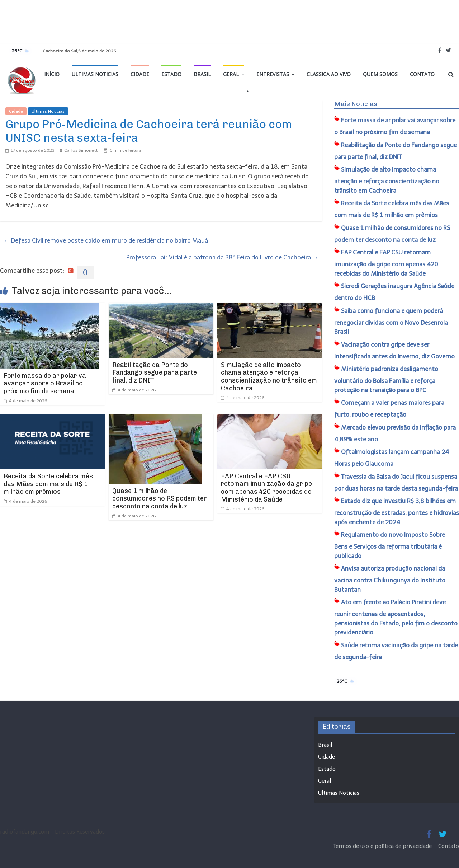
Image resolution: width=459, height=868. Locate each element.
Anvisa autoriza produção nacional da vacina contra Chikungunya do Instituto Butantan (390, 579)
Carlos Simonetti (81, 150)
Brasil (202, 74)
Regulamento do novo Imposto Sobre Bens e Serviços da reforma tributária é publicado (390, 545)
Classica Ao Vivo (329, 74)
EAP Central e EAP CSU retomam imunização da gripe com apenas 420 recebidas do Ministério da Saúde (266, 488)
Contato (422, 74)
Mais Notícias (356, 104)
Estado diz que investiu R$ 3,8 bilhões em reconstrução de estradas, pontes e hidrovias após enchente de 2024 (397, 512)
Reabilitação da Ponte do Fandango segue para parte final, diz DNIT (155, 373)
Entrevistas (273, 74)
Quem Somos (380, 74)
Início (52, 74)
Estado (171, 74)
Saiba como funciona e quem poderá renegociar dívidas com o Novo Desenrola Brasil (391, 321)
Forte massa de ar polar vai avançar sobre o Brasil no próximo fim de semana (46, 383)
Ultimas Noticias (95, 74)
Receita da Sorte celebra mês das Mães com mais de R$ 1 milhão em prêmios (48, 484)
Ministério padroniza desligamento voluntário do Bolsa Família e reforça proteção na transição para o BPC (386, 379)
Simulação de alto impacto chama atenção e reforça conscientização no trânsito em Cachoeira (269, 377)
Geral (231, 74)
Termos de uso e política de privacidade (383, 846)
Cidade (140, 74)
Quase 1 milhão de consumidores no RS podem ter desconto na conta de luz (160, 499)
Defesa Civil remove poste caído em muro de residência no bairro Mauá (106, 240)
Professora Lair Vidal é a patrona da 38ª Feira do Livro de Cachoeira (222, 257)
